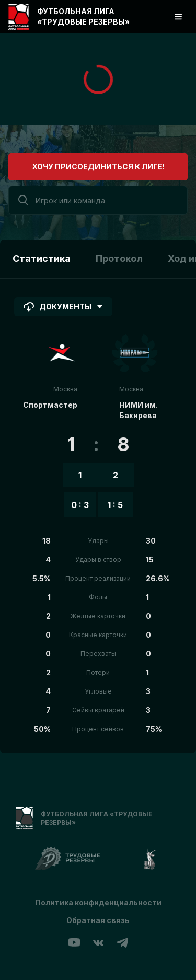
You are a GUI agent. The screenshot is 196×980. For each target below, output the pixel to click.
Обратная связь (98, 920)
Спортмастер (50, 405)
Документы (63, 307)
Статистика (42, 258)
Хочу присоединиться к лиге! (98, 166)
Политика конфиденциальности (98, 902)
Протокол (119, 258)
